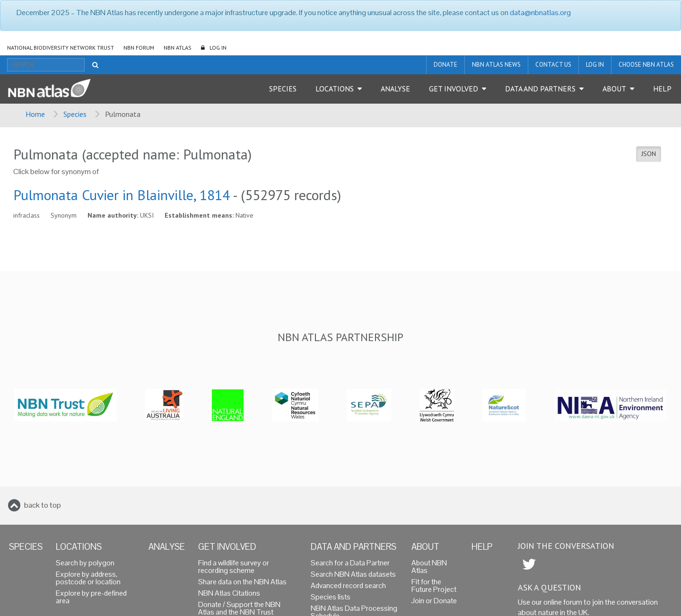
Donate (445, 65)
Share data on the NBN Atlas (242, 582)
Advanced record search (348, 585)
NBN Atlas (178, 48)
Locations (335, 88)
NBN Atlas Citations (229, 593)
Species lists (331, 597)
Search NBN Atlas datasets (353, 574)
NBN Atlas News (496, 65)
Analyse (395, 88)
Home (35, 114)
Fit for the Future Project (434, 585)
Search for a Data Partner (350, 563)
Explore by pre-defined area (91, 597)
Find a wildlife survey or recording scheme (234, 567)
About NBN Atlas (429, 567)
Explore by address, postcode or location (88, 578)
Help (662, 88)
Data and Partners (540, 88)
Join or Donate (434, 601)
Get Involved (454, 88)
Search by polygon (85, 563)
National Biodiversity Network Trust (61, 48)
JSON (649, 154)
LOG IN (218, 48)
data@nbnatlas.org (540, 13)
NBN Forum (139, 48)
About (614, 88)
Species (283, 88)
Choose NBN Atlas (646, 65)
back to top (43, 505)
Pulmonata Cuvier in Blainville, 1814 (122, 195)
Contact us (553, 65)
